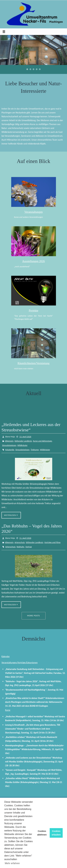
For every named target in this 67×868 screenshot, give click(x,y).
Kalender (6, 656)
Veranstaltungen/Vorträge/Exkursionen (20, 663)
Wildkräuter (22, 445)
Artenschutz (20, 542)
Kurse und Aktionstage (42, 441)
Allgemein (9, 441)
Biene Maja (10, 437)
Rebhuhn (21, 547)
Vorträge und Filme (52, 542)
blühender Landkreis (23, 441)
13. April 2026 (25, 437)
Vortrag (29, 547)
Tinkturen (35, 450)
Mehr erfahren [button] (12, 863)
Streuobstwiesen (9, 445)
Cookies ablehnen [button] (42, 833)
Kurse (8, 710)
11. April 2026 (25, 538)
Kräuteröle (10, 450)
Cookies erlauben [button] (56, 833)
